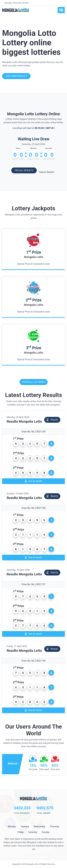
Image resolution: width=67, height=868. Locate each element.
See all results (24, 170)
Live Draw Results (16, 76)
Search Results (47, 172)
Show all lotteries (34, 382)
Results (52, 420)
